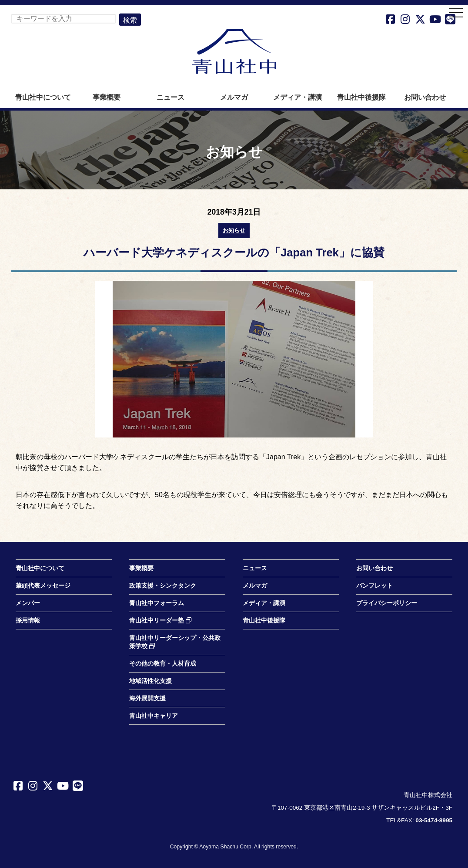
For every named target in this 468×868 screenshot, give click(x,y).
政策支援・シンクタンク (163, 586)
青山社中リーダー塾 (160, 621)
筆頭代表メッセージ (43, 586)
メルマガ (234, 97)
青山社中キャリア (154, 716)
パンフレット (374, 586)
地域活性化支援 (150, 681)
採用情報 (28, 621)
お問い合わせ (425, 97)
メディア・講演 (298, 97)
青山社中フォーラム (157, 603)
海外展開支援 (147, 698)
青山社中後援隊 (361, 97)
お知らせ (234, 230)
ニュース (170, 97)
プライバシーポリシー (387, 603)
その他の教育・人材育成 (163, 664)
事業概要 (107, 97)
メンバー (28, 603)
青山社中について (43, 97)
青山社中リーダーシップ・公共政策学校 (175, 642)
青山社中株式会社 (234, 51)
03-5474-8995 (434, 820)
